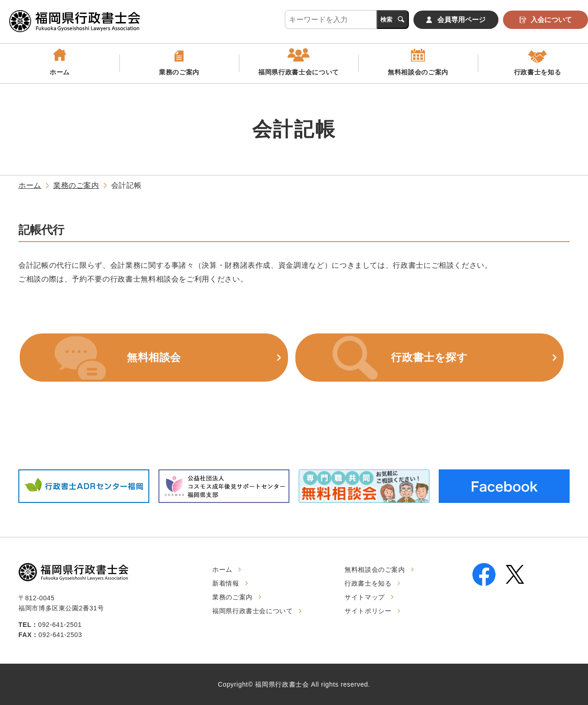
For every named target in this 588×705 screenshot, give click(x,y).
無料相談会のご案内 (418, 72)
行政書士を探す (429, 357)
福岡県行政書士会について (299, 72)
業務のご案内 (179, 72)
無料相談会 (154, 357)
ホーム (60, 72)
